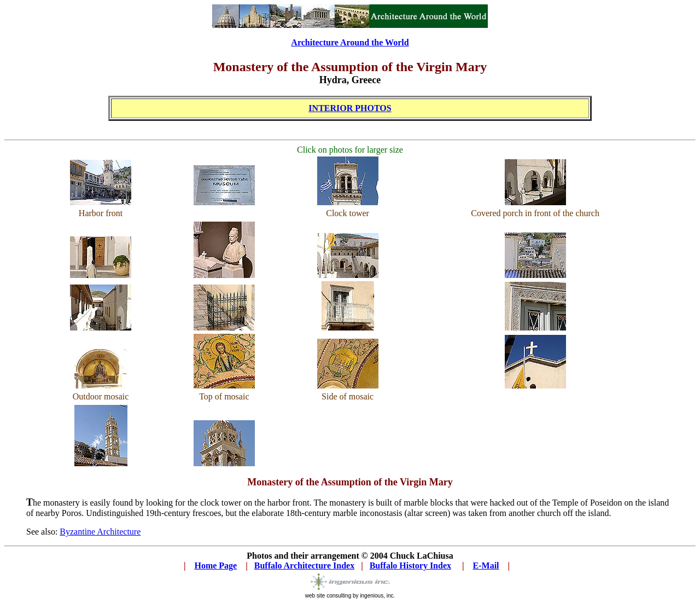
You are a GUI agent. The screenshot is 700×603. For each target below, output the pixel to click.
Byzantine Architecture (100, 532)
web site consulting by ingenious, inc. (350, 593)
